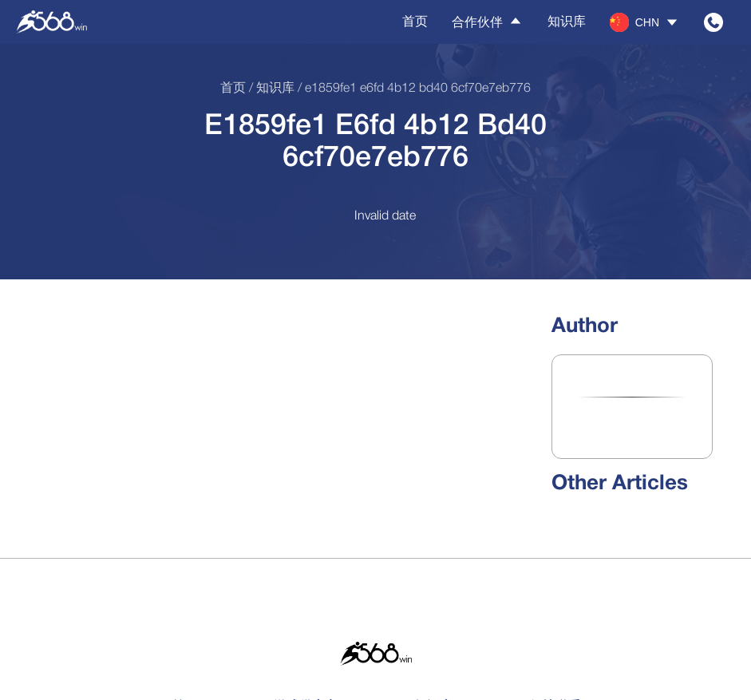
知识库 (567, 21)
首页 (415, 21)
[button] (645, 22)
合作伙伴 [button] (488, 22)
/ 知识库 (270, 89)
